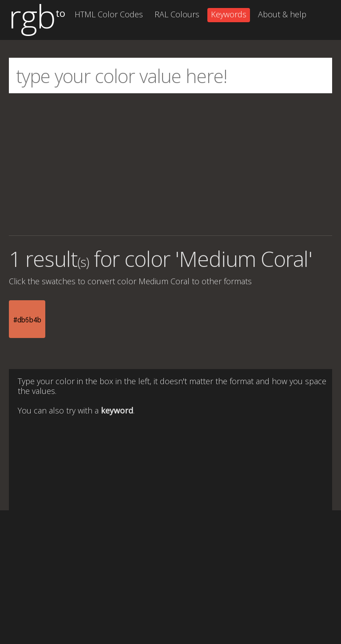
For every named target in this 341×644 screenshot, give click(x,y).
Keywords (229, 14)
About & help (282, 14)
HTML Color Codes (109, 14)
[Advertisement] (170, 164)
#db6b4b (27, 320)
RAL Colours (177, 14)
